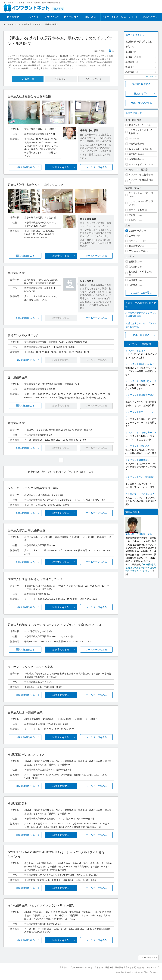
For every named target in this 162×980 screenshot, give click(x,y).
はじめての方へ (149, 17)
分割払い (133, 220)
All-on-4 (132, 139)
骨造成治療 (134, 144)
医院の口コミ (71, 17)
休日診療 (133, 280)
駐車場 (132, 236)
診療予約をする (61, 167)
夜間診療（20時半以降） (141, 272)
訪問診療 (133, 285)
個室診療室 (134, 246)
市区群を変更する (141, 84)
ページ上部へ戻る (150, 958)
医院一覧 (29, 79)
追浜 (130, 67)
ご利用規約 (98, 967)
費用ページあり (136, 210)
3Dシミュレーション (139, 149)
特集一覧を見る (141, 335)
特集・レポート (129, 17)
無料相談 (133, 261)
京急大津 (132, 62)
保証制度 (133, 215)
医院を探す (13, 17)
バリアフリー (135, 241)
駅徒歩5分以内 (136, 231)
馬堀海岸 (132, 72)
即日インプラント (137, 125)
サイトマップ (152, 967)
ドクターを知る (110, 17)
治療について (52, 17)
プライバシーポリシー (80, 967)
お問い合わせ (138, 967)
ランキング (33, 17)
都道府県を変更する (141, 103)
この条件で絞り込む (141, 293)
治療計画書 (134, 159)
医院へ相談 (91, 17)
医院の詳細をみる (25, 167)
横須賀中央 (133, 57)
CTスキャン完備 (137, 251)
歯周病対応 (134, 154)
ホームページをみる (96, 167)
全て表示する (152, 77)
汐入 (130, 47)
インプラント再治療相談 (141, 180)
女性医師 (133, 267)
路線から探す (141, 94)
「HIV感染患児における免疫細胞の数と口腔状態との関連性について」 (141, 568)
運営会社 (64, 967)
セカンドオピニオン (139, 164)
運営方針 (109, 967)
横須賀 (131, 52)
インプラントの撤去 (139, 175)
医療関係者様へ (122, 967)
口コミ (63, 79)
